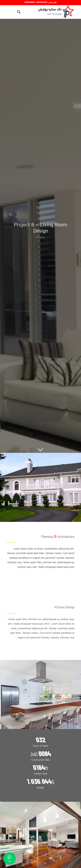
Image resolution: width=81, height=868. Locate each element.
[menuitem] (18, 12)
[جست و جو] (18, 12)
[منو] (12, 12)
